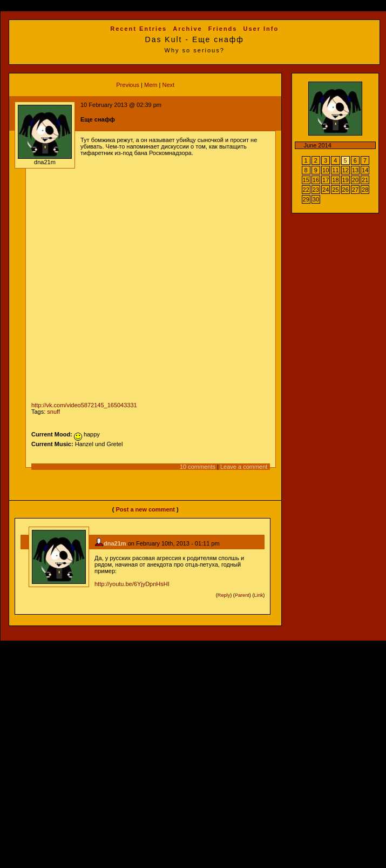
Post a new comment (145, 509)
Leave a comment (244, 467)
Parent (242, 595)
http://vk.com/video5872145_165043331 (84, 405)
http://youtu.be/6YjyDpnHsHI (132, 584)
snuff (53, 412)
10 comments (198, 467)
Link (259, 595)
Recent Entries (138, 29)
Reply (224, 595)
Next (168, 85)
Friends (223, 29)
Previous (128, 85)
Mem (151, 85)
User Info (261, 29)
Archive (187, 29)
